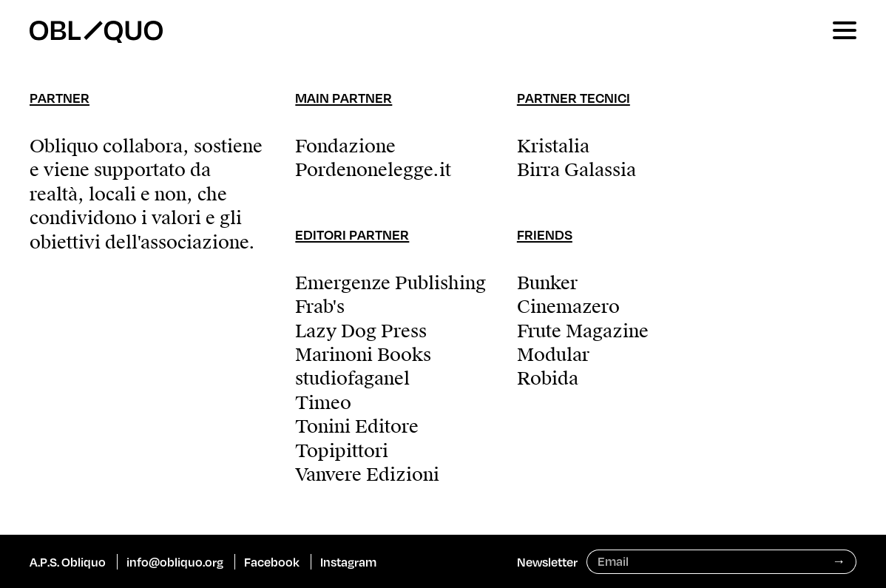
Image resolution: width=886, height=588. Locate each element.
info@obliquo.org (175, 562)
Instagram (348, 562)
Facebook (272, 562)
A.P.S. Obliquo (68, 562)
